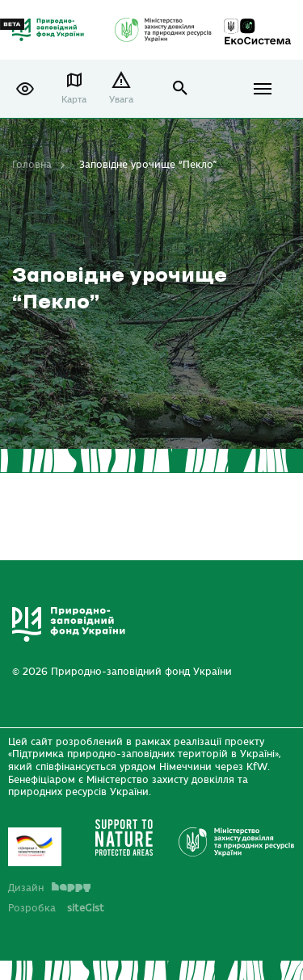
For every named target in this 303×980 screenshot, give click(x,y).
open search (181, 88)
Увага (121, 100)
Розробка (56, 908)
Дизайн (49, 888)
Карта (74, 100)
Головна (32, 165)
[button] (25, 89)
